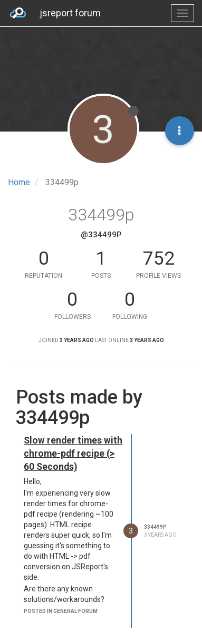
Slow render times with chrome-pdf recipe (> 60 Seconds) (73, 454)
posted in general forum (61, 611)
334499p (155, 527)
